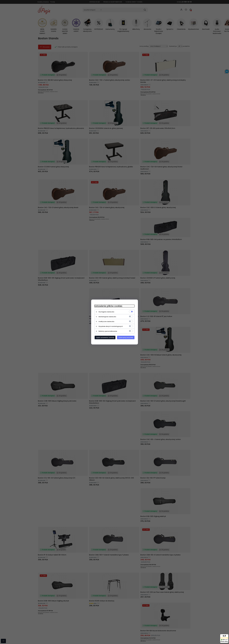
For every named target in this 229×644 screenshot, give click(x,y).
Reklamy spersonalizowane (108, 331)
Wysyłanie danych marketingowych (111, 326)
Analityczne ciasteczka (106, 322)
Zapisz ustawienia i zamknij (105, 338)
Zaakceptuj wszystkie (126, 338)
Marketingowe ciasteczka (107, 317)
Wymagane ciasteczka (106, 312)
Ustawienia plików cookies (108, 306)
